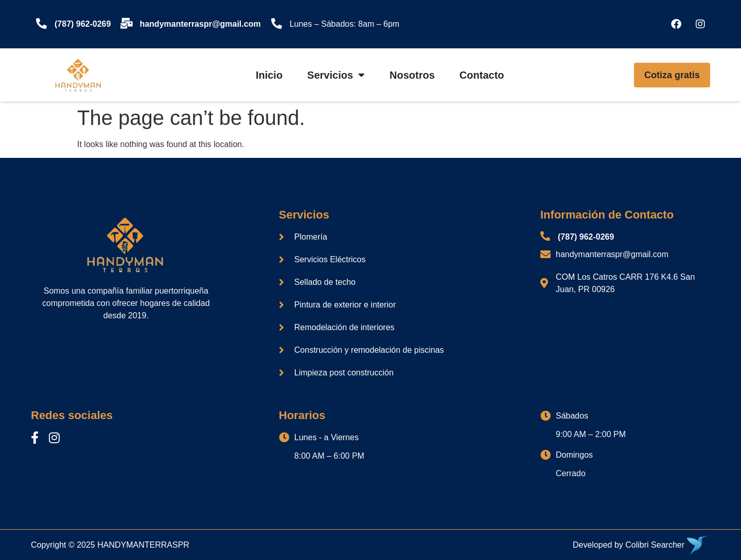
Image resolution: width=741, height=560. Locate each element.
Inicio (269, 75)
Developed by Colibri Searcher (629, 545)
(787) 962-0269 (83, 24)
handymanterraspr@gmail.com (200, 24)
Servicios (336, 75)
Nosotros (412, 75)
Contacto (482, 75)
